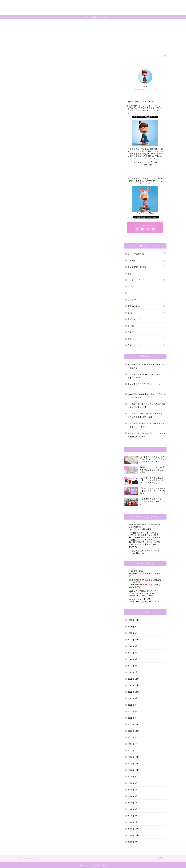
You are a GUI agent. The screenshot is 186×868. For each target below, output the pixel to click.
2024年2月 (133, 666)
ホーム (105, 4)
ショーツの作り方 (147, 254)
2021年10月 (133, 731)
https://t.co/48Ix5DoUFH (140, 529)
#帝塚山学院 (147, 580)
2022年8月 (133, 705)
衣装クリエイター (147, 345)
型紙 (147, 312)
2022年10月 (133, 692)
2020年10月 (133, 770)
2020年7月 (133, 790)
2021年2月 (133, 744)
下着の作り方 (147, 306)
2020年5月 (133, 796)
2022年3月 (133, 718)
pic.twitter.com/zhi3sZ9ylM (141, 596)
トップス (147, 273)
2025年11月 (133, 620)
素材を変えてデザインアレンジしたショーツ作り (146, 386)
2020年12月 (133, 757)
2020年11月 (133, 764)
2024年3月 (133, 659)
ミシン (147, 293)
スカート (147, 260)
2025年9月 (133, 627)
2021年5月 (133, 737)
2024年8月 (133, 653)
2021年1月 (133, 751)
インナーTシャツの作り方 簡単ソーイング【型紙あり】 (146, 366)
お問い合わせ (138, 4)
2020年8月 (133, 783)
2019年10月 (133, 835)
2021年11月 (133, 724)
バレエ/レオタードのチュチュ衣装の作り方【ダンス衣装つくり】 (146, 406)
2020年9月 (133, 777)
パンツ (147, 286)
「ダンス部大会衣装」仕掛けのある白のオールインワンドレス (146, 425)
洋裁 (147, 332)
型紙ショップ (147, 319)
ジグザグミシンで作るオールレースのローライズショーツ (146, 376)
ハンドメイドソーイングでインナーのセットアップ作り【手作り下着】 (146, 415)
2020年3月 (133, 809)
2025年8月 (133, 633)
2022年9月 (133, 698)
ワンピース (147, 299)
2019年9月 (133, 842)
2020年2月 (133, 816)
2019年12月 (133, 829)
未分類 (147, 326)
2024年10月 (133, 640)
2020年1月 (133, 822)
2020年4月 (133, 803)
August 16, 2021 (137, 553)
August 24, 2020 (152, 602)
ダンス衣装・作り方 (147, 267)
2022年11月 (133, 685)
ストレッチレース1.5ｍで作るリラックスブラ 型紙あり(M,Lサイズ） (146, 435)
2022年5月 (133, 711)
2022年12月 (133, 679)
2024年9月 (133, 646)
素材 (147, 339)
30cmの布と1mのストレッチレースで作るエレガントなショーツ (147, 396)
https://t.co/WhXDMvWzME (143, 593)
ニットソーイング (147, 280)
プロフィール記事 (145, 165)
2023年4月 (133, 672)
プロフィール (120, 4)
